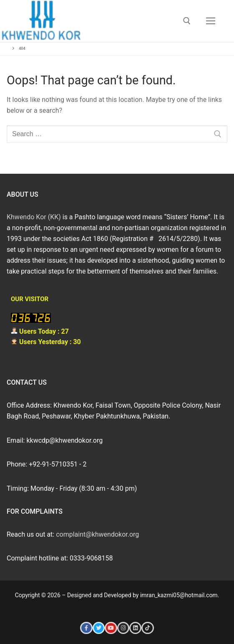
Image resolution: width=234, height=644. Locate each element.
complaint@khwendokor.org (97, 534)
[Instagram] (123, 628)
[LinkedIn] (135, 628)
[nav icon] (211, 21)
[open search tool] (187, 21)
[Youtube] (111, 628)
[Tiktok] (147, 628)
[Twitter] (99, 628)
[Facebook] (86, 628)
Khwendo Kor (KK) (34, 217)
